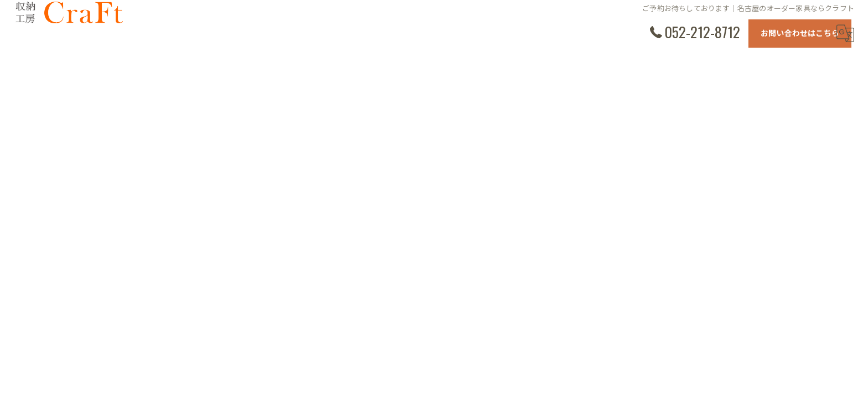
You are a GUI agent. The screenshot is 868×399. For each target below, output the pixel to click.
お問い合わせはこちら (800, 32)
